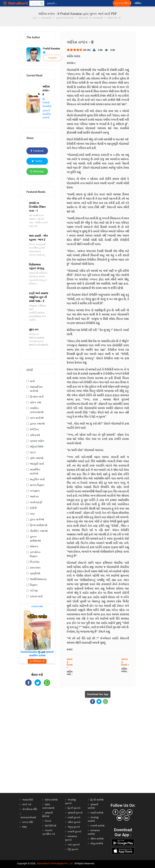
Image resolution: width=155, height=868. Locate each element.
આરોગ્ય (34, 496)
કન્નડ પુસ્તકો (74, 845)
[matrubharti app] (78, 3)
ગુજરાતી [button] (52, 3)
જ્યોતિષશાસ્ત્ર (38, 579)
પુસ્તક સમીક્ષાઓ (35, 539)
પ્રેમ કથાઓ (37, 458)
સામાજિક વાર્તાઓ (35, 472)
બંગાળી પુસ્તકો (75, 832)
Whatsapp (37, 171)
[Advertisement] (37, 742)
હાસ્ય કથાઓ (37, 424)
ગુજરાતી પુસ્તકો (75, 813)
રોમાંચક (34, 546)
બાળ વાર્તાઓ (37, 418)
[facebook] (115, 812)
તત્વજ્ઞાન (35, 491)
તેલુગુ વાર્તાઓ (97, 843)
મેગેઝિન (34, 429)
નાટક (33, 452)
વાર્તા (32, 381)
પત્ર (32, 514)
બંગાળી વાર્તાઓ (97, 826)
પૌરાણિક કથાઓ (39, 531)
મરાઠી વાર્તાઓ (97, 813)
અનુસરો (52, 58)
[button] (42, 3)
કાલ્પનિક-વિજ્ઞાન (35, 554)
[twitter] (130, 812)
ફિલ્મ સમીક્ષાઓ (39, 525)
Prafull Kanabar (51, 50)
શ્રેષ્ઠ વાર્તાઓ (51, 800)
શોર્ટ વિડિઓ (51, 826)
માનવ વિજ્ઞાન (37, 485)
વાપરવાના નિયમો (29, 817)
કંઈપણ (34, 591)
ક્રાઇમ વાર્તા (36, 596)
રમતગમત (35, 568)
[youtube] (119, 818)
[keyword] (37, 3)
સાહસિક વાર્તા (37, 479)
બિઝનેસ (35, 562)
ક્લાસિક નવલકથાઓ (37, 410)
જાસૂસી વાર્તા (37, 464)
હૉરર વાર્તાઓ (37, 519)
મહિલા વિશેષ (37, 447)
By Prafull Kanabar (47, 103)
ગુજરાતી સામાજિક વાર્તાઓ (47, 114)
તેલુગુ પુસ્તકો (74, 827)
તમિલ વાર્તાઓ (97, 839)
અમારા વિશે (28, 800)
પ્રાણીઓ (35, 573)
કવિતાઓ (35, 435)
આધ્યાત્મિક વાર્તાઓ (36, 389)
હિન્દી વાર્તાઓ (97, 800)
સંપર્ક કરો (27, 804)
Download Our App (98, 694)
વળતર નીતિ (28, 822)
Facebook (37, 151)
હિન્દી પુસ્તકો (74, 808)
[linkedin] (127, 818)
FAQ (24, 827)
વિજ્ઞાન (34, 585)
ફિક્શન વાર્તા (37, 397)
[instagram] (123, 812)
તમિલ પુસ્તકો (74, 822)
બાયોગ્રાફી (36, 502)
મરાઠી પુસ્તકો (74, 817)
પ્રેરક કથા (36, 402)
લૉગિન (138, 3)
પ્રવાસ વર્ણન (37, 441)
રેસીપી (33, 508)
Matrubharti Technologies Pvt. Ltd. (55, 863)
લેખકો (48, 821)
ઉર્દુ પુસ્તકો (73, 849)
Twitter (37, 161)
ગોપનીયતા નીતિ (30, 809)
